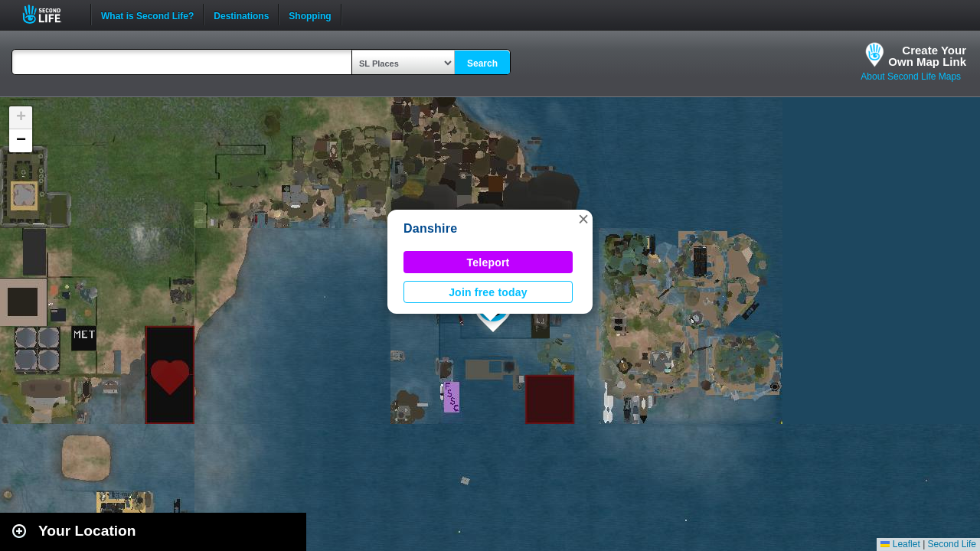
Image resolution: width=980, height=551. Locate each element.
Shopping (310, 15)
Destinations (241, 15)
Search (482, 64)
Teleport (488, 262)
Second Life (50, 14)
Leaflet (900, 544)
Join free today (488, 292)
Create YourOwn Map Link (927, 56)
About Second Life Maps (911, 77)
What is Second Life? (147, 15)
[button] (583, 219)
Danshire (430, 228)
